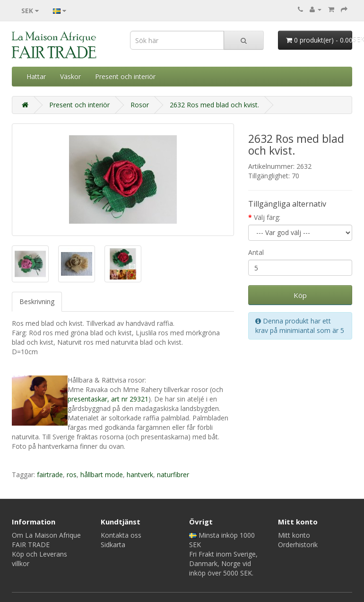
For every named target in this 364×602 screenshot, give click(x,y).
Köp (300, 295)
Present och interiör (125, 76)
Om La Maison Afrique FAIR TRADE (46, 540)
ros (72, 475)
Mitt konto (294, 535)
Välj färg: (267, 217)
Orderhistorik (298, 545)
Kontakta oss (121, 535)
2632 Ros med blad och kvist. (214, 105)
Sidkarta (113, 545)
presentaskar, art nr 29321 (108, 399)
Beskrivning (37, 301)
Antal (256, 252)
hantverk (140, 475)
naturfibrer (173, 475)
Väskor (70, 76)
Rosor (140, 105)
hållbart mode (102, 475)
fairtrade (50, 475)
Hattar (36, 76)
